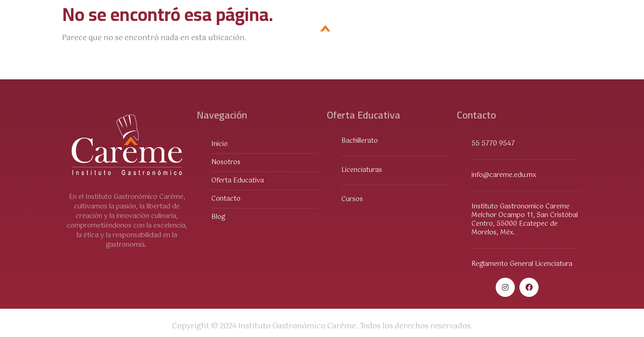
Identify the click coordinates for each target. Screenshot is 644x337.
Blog (564, 31)
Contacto (517, 31)
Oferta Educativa (107, 31)
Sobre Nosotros (192, 31)
